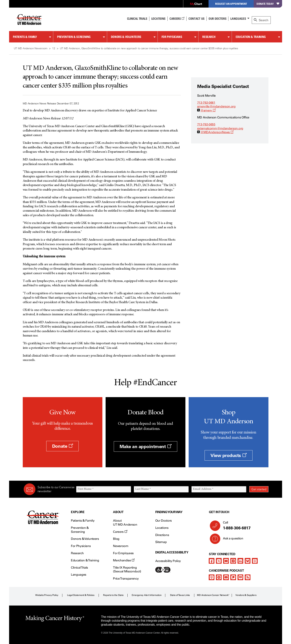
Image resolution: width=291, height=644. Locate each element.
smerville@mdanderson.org (216, 106)
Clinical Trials (137, 19)
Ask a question (231, 540)
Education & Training (251, 37)
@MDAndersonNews (217, 132)
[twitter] (219, 561)
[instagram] (233, 561)
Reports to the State (113, 595)
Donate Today (268, 4)
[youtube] (226, 561)
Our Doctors (217, 19)
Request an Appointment (231, 4)
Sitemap (161, 542)
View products (229, 455)
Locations (162, 528)
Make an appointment (146, 446)
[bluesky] (248, 561)
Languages (238, 19)
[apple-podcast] (212, 577)
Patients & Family (25, 37)
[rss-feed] (248, 577)
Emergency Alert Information (147, 595)
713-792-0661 (206, 103)
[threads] (255, 561)
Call (244, 526)
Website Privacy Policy (47, 595)
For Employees (123, 553)
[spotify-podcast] (219, 577)
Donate (62, 446)
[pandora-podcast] (233, 577)
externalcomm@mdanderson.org (220, 128)
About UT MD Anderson (125, 523)
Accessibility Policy (168, 561)
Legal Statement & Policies (81, 595)
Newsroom (121, 546)
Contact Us (196, 19)
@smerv (208, 110)
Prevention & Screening (74, 37)
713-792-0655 (206, 124)
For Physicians (172, 37)
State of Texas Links (180, 595)
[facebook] (212, 561)
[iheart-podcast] (240, 577)
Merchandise (124, 560)
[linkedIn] (240, 561)
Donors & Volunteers (126, 37)
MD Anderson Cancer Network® (213, 595)
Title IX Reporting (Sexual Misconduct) (127, 570)
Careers (177, 19)
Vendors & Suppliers (246, 595)
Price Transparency (126, 579)
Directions (162, 535)
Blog (116, 539)
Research (209, 37)
